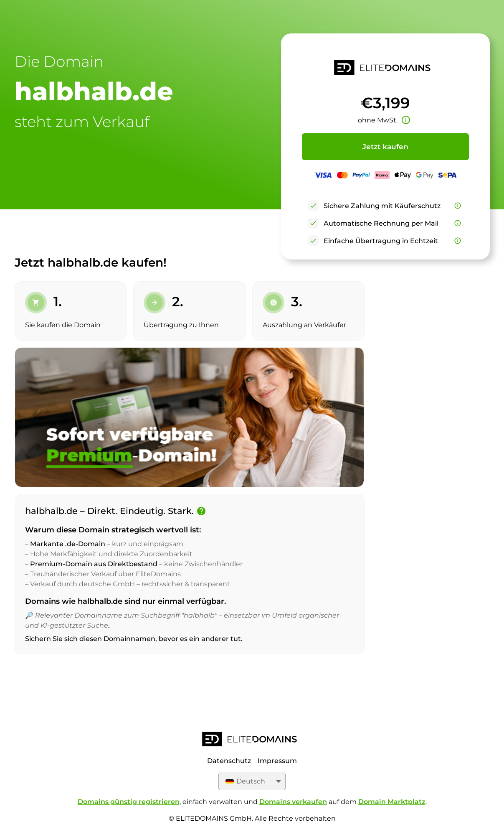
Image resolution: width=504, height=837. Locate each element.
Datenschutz (229, 761)
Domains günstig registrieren (129, 802)
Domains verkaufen (293, 802)
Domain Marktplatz (392, 802)
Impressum (277, 761)
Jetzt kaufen (385, 147)
